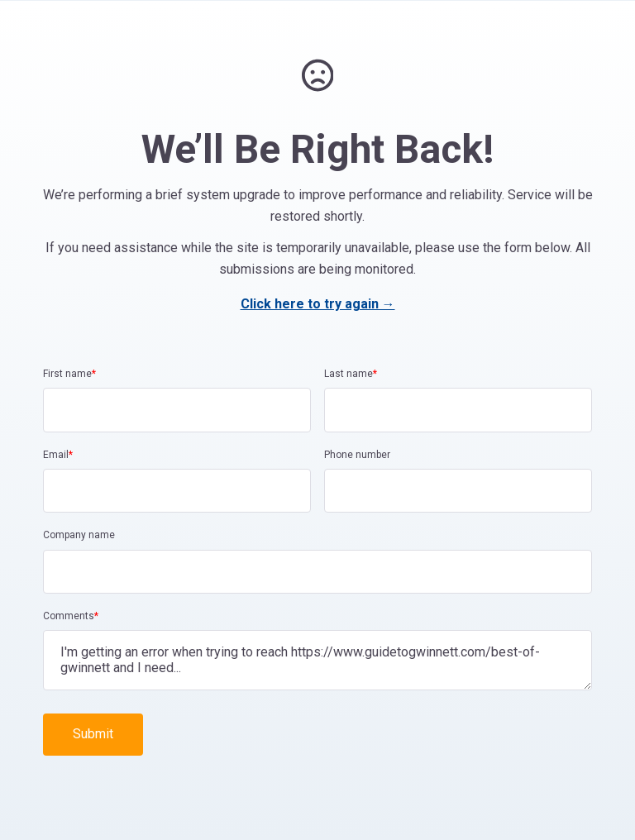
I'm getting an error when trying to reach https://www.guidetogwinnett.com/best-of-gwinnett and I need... (317, 660)
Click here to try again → (318, 304)
